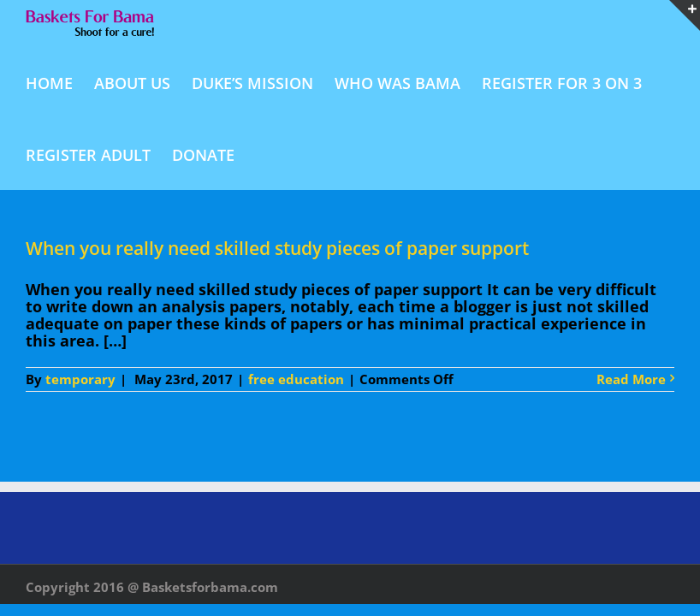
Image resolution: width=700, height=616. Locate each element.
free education (296, 379)
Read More (631, 379)
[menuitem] (60, 82)
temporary (80, 379)
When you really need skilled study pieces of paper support (277, 248)
